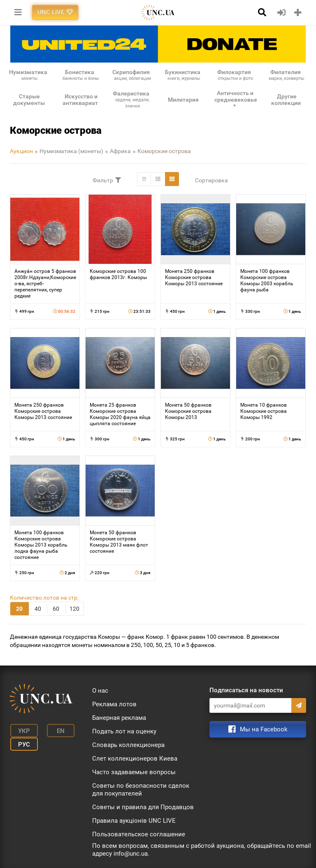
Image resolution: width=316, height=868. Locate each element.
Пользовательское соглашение (139, 834)
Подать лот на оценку (124, 731)
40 (38, 609)
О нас (100, 691)
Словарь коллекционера (128, 745)
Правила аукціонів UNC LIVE (134, 821)
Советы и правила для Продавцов (143, 807)
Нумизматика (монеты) (71, 151)
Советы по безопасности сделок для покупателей (141, 790)
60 (56, 609)
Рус (22, 743)
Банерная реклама (119, 718)
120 (74, 609)
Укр (22, 731)
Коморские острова (164, 151)
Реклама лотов (114, 704)
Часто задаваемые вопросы (134, 772)
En (57, 731)
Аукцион (21, 151)
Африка (120, 151)
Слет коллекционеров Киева (135, 759)
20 (19, 609)
